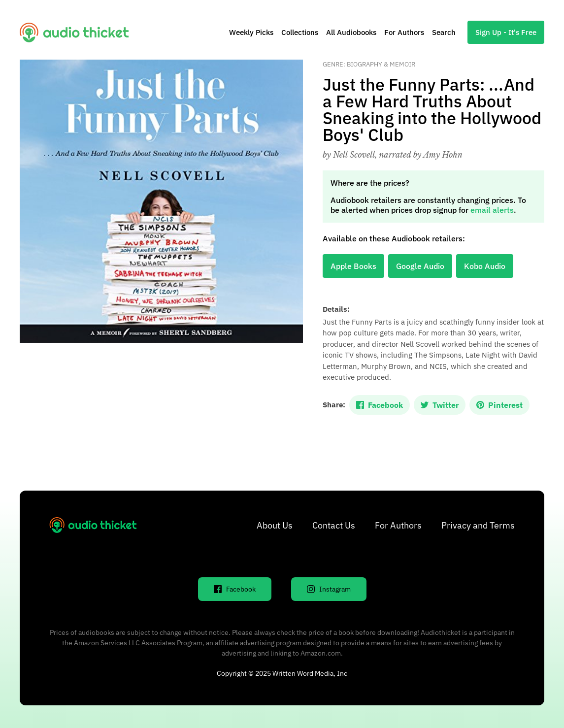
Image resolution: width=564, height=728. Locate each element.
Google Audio (420, 266)
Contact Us (334, 525)
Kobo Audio (485, 266)
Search (444, 32)
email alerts (492, 210)
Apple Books (353, 266)
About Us (275, 525)
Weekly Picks (251, 32)
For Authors (404, 32)
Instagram (329, 589)
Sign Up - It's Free (506, 32)
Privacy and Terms (478, 525)
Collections (300, 32)
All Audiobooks (351, 32)
